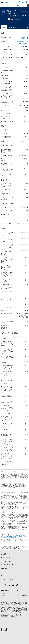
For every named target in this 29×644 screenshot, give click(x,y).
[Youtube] (13, 585)
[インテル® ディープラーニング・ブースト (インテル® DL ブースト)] (4, 269)
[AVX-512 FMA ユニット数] (5, 322)
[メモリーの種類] (11, 156)
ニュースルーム (5, 572)
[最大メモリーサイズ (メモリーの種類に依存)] (4, 152)
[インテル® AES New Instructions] (9, 403)
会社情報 (4, 554)
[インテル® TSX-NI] (12, 304)
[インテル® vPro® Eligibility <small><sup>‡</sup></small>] (8, 338)
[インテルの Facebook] (2, 585)
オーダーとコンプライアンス (16, 27)
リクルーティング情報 (7, 579)
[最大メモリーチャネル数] (5, 165)
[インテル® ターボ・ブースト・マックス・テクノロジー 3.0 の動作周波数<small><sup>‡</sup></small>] (9, 91)
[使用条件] (7, 141)
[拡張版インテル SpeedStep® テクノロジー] (6, 328)
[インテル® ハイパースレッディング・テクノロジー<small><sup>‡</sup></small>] (8, 301)
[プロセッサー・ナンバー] (5, 51)
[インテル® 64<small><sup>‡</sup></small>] (10, 307)
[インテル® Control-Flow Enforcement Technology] (9, 383)
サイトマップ (5, 576)
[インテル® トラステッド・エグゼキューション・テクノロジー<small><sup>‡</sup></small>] (2, 421)
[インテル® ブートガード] (4, 431)
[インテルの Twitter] (6, 585)
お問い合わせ (5, 568)
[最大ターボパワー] (12, 121)
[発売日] (6, 133)
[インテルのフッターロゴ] (4, 629)
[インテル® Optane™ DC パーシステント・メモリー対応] (10, 171)
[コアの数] (7, 67)
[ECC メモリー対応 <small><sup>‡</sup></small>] (2, 175)
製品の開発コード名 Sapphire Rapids (22, 43)
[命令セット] (9, 310)
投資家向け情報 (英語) (7, 565)
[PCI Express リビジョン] (4, 195)
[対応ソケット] (10, 208)
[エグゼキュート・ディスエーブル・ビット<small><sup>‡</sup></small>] (4, 427)
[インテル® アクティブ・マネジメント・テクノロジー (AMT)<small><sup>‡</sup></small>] (2, 353)
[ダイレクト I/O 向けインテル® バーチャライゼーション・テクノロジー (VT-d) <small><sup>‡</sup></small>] (12, 458)
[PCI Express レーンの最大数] (6, 199)
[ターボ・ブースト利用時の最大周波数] (12, 83)
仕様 (4, 27)
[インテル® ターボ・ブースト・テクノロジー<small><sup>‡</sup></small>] (4, 295)
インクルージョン (6, 561)
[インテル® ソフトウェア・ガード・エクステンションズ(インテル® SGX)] (7, 410)
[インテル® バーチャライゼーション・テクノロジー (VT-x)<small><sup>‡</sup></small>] (11, 451)
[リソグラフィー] (11, 54)
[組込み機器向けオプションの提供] (10, 138)
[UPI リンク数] (10, 114)
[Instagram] (17, 585)
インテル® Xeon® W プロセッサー (22, 38)
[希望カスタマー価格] (2, 59)
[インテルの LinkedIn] (10, 585)
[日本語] (23, 2)
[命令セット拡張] (11, 314)
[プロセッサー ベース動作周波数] (9, 103)
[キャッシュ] (9, 106)
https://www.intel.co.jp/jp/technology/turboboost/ (11, 530)
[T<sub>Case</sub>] (5, 221)
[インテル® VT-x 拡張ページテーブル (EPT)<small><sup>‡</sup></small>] (6, 464)
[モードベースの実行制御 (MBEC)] (9, 436)
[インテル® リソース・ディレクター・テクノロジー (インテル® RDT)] (5, 277)
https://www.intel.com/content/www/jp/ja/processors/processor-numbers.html (14, 512)
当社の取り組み (5, 558)
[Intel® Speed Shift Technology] (9, 281)
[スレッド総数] (10, 78)
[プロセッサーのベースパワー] (7, 118)
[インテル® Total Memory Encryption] (2, 398)
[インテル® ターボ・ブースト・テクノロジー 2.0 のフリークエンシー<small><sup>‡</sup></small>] (6, 98)
